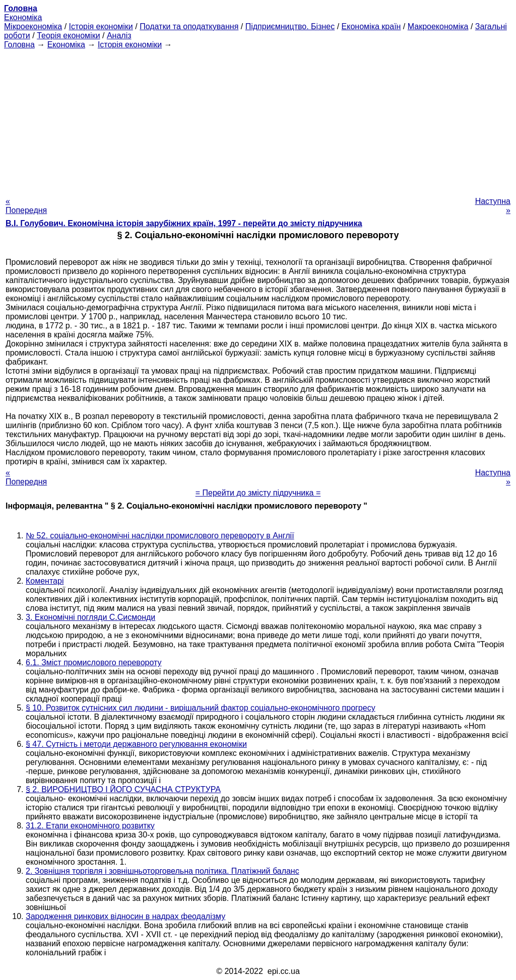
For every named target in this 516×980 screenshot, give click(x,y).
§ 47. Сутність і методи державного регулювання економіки (136, 744)
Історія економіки (101, 26)
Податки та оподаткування (189, 26)
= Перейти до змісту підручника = (258, 493)
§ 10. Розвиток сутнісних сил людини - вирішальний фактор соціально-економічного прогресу (201, 708)
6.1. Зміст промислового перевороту (94, 662)
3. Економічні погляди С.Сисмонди (90, 617)
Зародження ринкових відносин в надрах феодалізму (125, 916)
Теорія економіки (68, 36)
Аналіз (119, 36)
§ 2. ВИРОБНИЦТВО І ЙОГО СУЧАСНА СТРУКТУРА (123, 789)
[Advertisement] (258, 120)
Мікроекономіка (33, 26)
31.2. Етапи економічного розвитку (90, 826)
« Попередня (26, 206)
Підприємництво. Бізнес (290, 26)
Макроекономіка (438, 26)
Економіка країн (371, 26)
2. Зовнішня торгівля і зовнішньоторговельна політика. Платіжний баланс (163, 871)
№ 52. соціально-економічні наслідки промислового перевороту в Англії (160, 536)
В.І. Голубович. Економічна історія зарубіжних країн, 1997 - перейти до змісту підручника (184, 223)
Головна (19, 45)
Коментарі (45, 581)
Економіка (23, 17)
